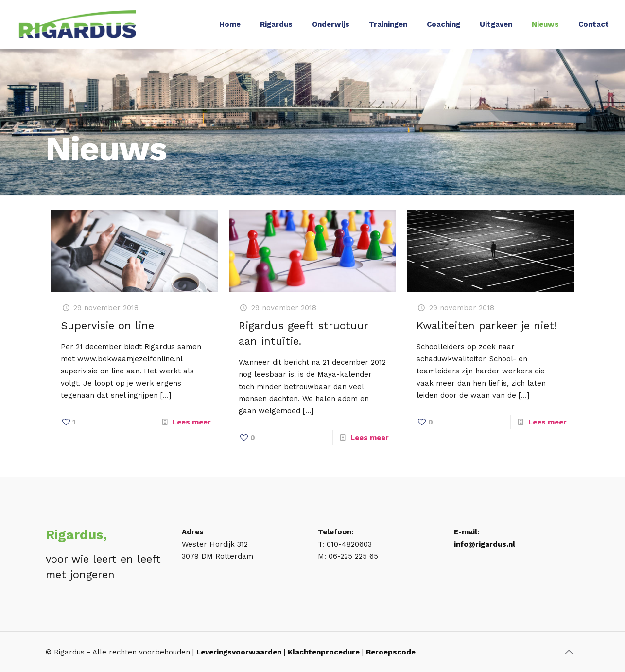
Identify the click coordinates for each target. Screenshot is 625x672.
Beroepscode (391, 652)
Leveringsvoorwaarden (239, 652)
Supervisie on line (107, 326)
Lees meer (192, 422)
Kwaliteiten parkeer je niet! (487, 326)
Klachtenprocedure (324, 652)
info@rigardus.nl (485, 544)
